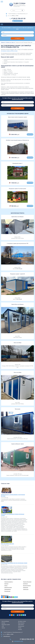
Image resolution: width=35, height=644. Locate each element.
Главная (3, 42)
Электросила (26, 589)
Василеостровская (27, 586)
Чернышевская (8, 589)
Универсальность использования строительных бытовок (13, 495)
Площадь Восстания (27, 582)
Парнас (6, 586)
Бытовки (3, 623)
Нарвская (6, 584)
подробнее (30, 134)
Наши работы (21, 625)
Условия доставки (10, 42)
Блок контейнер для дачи (7, 544)
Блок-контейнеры (5, 621)
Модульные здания (6, 625)
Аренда (3, 628)
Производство (21, 626)
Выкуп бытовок (21, 623)
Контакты (20, 629)
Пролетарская (7, 591)
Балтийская (25, 584)
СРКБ (3, 626)
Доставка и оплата (22, 621)
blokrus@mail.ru (7, 636)
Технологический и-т (9, 582)
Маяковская (26, 587)
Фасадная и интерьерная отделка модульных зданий (13, 515)
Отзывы (20, 628)
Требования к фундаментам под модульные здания (14, 563)
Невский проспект (8, 587)
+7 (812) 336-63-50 (18, 18)
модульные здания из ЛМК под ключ (9, 51)
